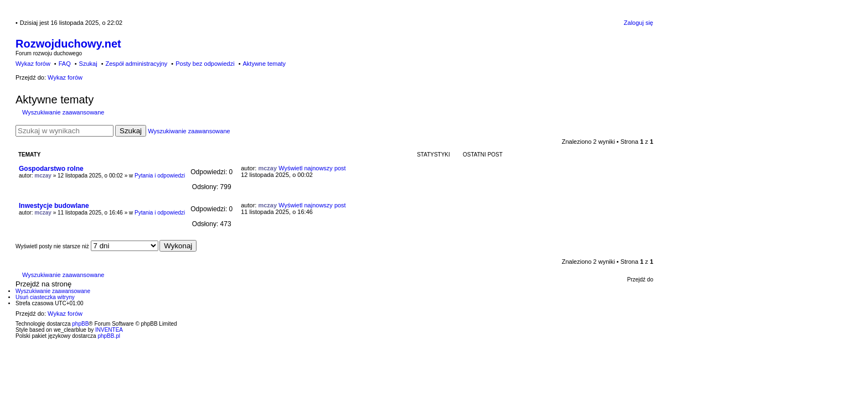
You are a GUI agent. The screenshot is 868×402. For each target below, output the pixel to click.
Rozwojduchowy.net (68, 44)
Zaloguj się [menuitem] (639, 23)
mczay (43, 176)
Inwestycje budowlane (54, 206)
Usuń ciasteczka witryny (45, 297)
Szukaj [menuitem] (88, 64)
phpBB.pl (109, 336)
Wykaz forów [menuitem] (33, 64)
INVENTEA (109, 330)
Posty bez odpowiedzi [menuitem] (205, 64)
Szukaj (131, 131)
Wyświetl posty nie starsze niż (87, 246)
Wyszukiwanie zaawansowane (63, 112)
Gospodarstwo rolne (51, 169)
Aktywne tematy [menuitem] (264, 64)
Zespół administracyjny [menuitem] (136, 64)
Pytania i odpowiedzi (160, 176)
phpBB (80, 324)
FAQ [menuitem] (65, 64)
